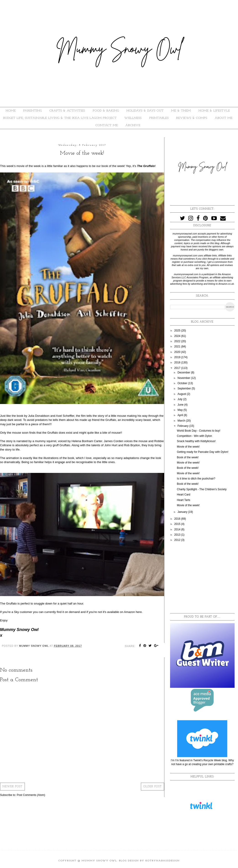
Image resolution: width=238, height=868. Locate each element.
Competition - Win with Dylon (194, 436)
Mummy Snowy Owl (99, 861)
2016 (178, 519)
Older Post (153, 787)
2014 (178, 529)
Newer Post (12, 787)
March (182, 421)
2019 (178, 357)
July (180, 399)
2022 (178, 341)
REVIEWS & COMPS (192, 118)
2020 (178, 352)
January (183, 512)
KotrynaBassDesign (163, 861)
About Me (224, 118)
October (183, 383)
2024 (178, 336)
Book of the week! (188, 457)
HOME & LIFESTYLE (214, 111)
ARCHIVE (133, 125)
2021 (178, 347)
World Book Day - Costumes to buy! (199, 431)
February (183, 426)
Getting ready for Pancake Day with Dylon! (203, 452)
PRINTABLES (159, 118)
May (181, 410)
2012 (178, 540)
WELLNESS (133, 118)
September (185, 388)
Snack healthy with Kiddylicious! (196, 441)
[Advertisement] (202, 578)
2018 (178, 362)
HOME (11, 111)
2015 (178, 524)
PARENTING (33, 111)
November (184, 378)
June (181, 405)
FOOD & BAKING (106, 111)
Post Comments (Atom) (31, 795)
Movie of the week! (188, 447)
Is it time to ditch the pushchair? (196, 479)
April (181, 415)
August (182, 394)
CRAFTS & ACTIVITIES (67, 111)
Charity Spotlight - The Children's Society (202, 489)
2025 (178, 331)
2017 (178, 368)
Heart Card (184, 495)
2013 (178, 535)
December (184, 373)
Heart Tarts (184, 500)
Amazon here (133, 612)
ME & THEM (181, 111)
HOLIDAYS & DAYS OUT (145, 111)
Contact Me (107, 125)
